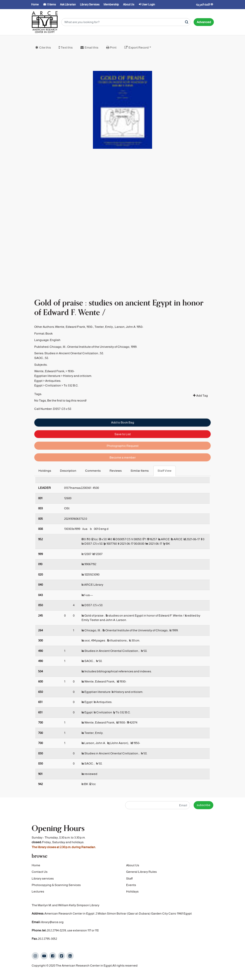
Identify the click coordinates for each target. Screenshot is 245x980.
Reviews (116, 471)
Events (131, 885)
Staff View (165, 471)
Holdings (45, 471)
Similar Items (140, 471)
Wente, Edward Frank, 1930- (74, 336)
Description (68, 471)
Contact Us (40, 872)
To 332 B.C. (71, 394)
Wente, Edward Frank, (50, 380)
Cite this (45, 48)
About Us (133, 865)
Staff (129, 878)
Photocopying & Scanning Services (56, 885)
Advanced (204, 22)
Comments (93, 471)
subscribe (204, 805)
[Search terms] (126, 22)
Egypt (38, 389)
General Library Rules (141, 872)
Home (36, 865)
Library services (43, 878)
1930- (71, 380)
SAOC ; (39, 367)
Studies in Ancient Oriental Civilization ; (72, 362)
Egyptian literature (47, 385)
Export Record (139, 48)
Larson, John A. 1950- (129, 336)
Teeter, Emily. (104, 336)
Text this (67, 48)
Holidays (132, 892)
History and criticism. (77, 385)
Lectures (38, 892)
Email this (91, 48)
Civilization (53, 394)
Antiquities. (53, 389)
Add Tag (200, 404)
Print (113, 48)
